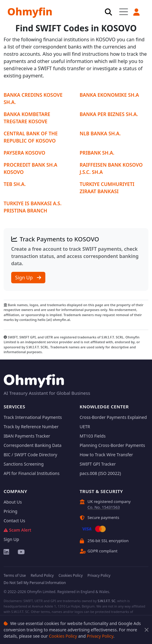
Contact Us (14, 521)
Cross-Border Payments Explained (113, 417)
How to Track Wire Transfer (107, 455)
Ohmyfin (30, 11)
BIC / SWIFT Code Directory (30, 455)
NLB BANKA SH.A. (100, 134)
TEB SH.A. (15, 184)
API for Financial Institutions (32, 473)
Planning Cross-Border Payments (112, 445)
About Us (13, 502)
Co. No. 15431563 (104, 507)
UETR (85, 427)
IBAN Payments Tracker (27, 436)
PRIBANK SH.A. (97, 153)
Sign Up (28, 278)
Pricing (10, 511)
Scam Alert (17, 530)
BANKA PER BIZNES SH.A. (109, 114)
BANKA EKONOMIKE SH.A (109, 95)
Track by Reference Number (31, 427)
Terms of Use (15, 575)
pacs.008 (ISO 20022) (100, 473)
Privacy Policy (100, 636)
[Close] (147, 630)
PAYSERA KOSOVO (24, 153)
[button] (136, 12)
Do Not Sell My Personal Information (35, 583)
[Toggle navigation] (124, 12)
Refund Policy (42, 575)
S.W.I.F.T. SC (107, 601)
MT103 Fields (93, 436)
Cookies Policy (63, 636)
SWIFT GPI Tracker (98, 464)
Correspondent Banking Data (32, 445)
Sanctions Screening (24, 464)
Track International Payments (33, 417)
